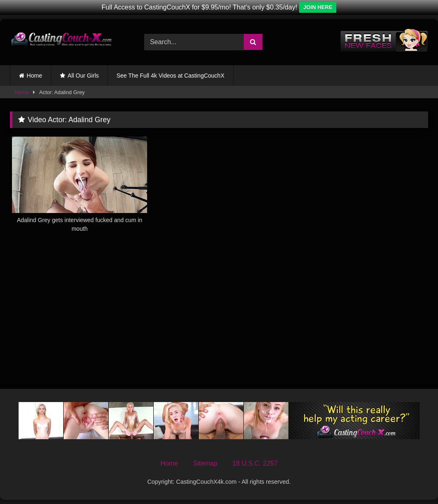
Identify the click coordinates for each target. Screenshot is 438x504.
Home (35, 76)
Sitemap (205, 463)
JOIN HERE (318, 7)
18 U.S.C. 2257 (255, 463)
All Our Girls (83, 76)
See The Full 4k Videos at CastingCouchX (170, 76)
